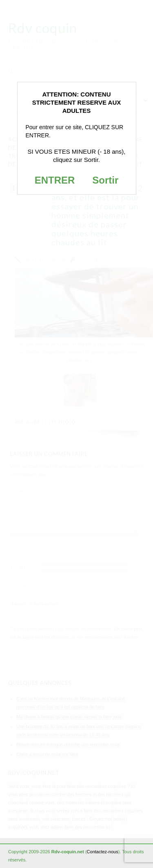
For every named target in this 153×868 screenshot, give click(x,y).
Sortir (105, 180)
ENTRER (55, 180)
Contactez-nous (103, 852)
